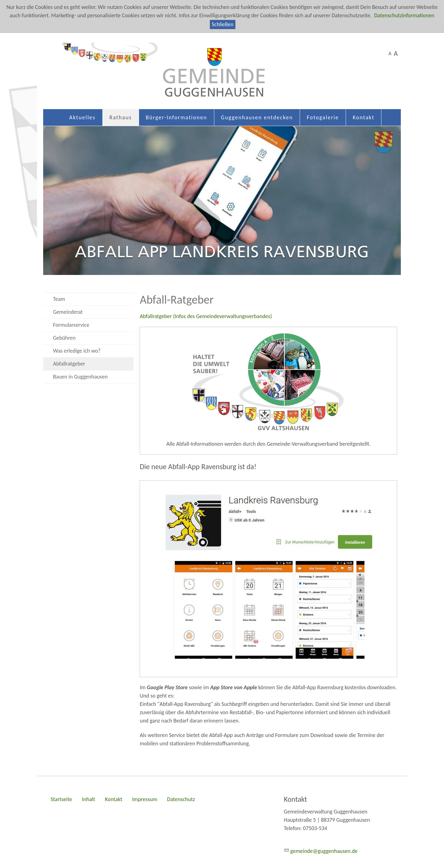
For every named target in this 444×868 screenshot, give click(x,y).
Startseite (61, 799)
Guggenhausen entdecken (257, 117)
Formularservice (71, 325)
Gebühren (64, 338)
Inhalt (88, 799)
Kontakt (364, 117)
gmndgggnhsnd (324, 851)
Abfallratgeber (69, 364)
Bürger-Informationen (177, 117)
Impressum (145, 799)
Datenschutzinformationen (404, 15)
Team (59, 299)
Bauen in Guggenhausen (80, 377)
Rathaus (121, 117)
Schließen (223, 24)
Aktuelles (82, 117)
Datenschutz (181, 799)
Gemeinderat (68, 312)
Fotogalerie (323, 117)
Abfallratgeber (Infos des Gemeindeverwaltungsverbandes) (206, 316)
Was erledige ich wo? (77, 351)
